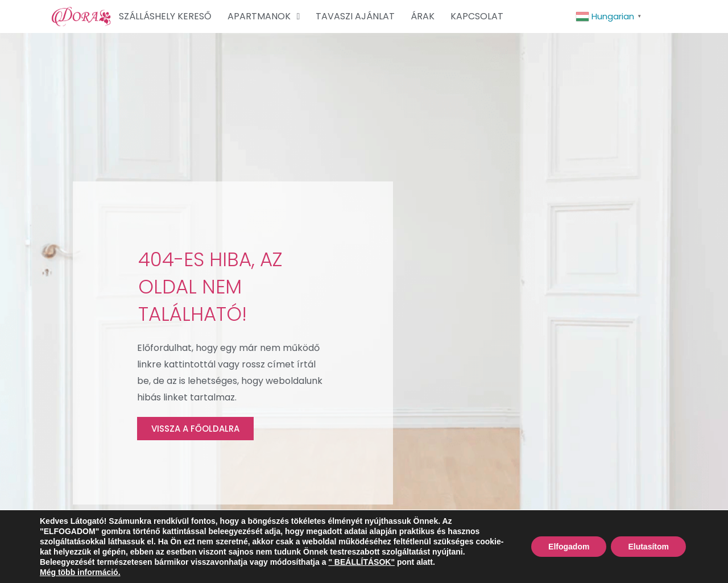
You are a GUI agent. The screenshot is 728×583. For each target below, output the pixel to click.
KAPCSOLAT (477, 16)
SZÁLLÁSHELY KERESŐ (165, 16)
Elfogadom (569, 547)
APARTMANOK (264, 16)
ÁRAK (423, 16)
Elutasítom (648, 547)
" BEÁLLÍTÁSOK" (361, 562)
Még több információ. (80, 572)
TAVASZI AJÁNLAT (355, 16)
